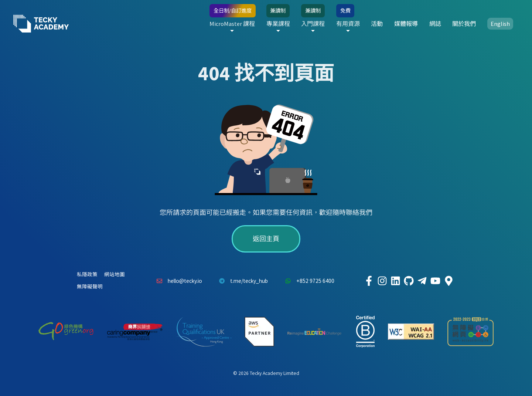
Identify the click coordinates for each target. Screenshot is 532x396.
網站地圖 (115, 275)
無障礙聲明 (90, 287)
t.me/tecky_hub (242, 281)
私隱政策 (87, 275)
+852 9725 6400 (308, 281)
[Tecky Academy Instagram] (382, 281)
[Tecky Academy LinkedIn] (395, 281)
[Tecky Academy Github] (409, 281)
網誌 (435, 24)
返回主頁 (266, 239)
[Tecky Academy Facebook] (369, 281)
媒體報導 (406, 24)
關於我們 (464, 24)
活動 (377, 24)
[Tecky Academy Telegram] (422, 281)
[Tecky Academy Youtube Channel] (435, 281)
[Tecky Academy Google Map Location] (449, 281)
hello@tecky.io (177, 281)
